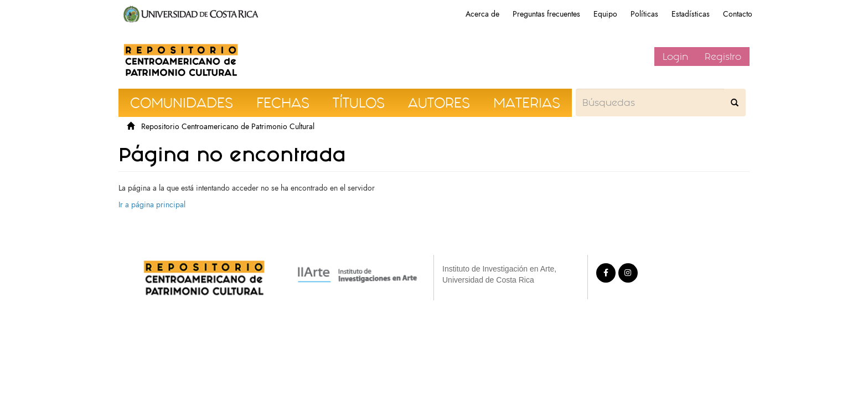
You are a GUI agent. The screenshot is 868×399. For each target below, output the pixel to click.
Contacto (738, 14)
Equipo (605, 14)
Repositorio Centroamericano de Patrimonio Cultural (228, 127)
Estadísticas (691, 14)
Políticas (644, 14)
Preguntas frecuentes (546, 14)
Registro (723, 57)
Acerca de (482, 14)
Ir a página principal (152, 205)
